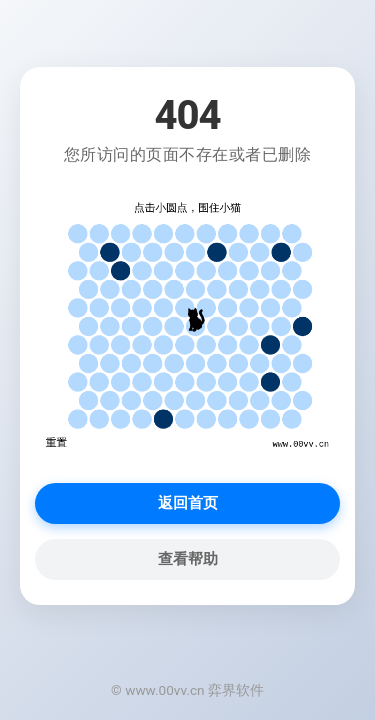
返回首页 (188, 503)
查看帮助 (188, 559)
